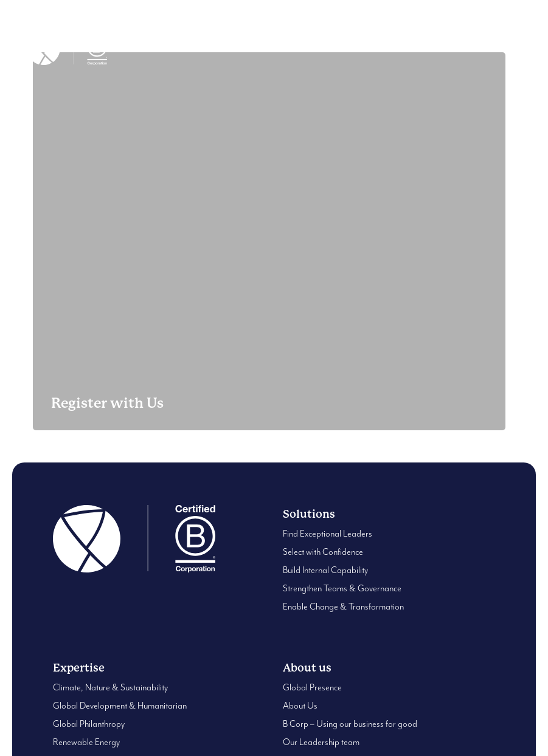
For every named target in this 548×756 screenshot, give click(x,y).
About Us (300, 706)
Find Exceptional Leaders (328, 534)
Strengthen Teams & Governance (342, 589)
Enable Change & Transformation (343, 607)
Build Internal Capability (325, 570)
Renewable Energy (86, 742)
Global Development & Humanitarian (120, 706)
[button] (515, 49)
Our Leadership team (321, 742)
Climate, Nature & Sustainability (110, 688)
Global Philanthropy (89, 724)
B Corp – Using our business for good (350, 724)
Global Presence (312, 688)
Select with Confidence (323, 552)
